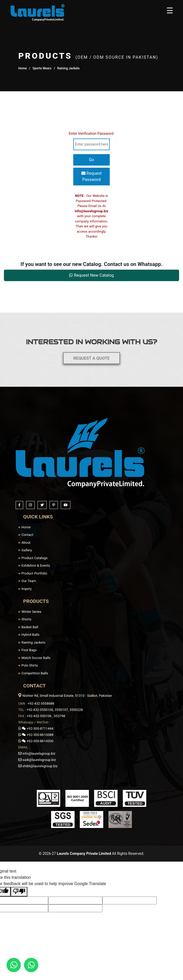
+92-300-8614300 (36, 741)
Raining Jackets (32, 642)
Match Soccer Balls (34, 658)
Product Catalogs (33, 558)
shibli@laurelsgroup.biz (38, 766)
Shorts (25, 619)
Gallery (25, 550)
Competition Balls (33, 673)
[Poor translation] (19, 892)
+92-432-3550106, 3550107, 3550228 (55, 710)
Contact (26, 535)
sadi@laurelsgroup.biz (37, 760)
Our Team (27, 581)
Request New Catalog (91, 275)
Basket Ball (28, 627)
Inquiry (25, 589)
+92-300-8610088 (36, 735)
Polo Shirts (28, 665)
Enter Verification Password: (91, 134)
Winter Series (30, 612)
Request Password (91, 176)
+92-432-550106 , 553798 (46, 716)
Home (22, 68)
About (24, 543)
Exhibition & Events (34, 565)
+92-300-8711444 (36, 728)
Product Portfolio (33, 573)
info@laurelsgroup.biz (92, 211)
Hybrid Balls (29, 635)
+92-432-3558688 (41, 703)
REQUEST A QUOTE (91, 355)
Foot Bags (28, 650)
